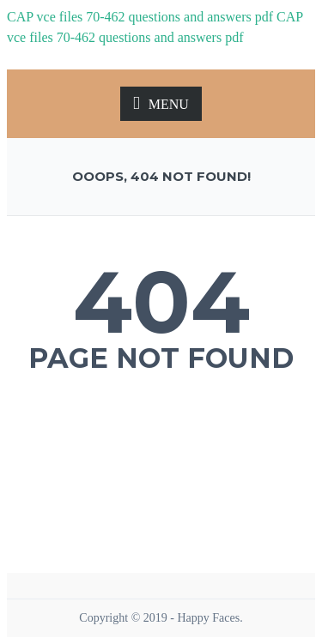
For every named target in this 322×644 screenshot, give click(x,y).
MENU (161, 103)
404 (161, 302)
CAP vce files (45, 17)
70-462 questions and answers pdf (179, 17)
